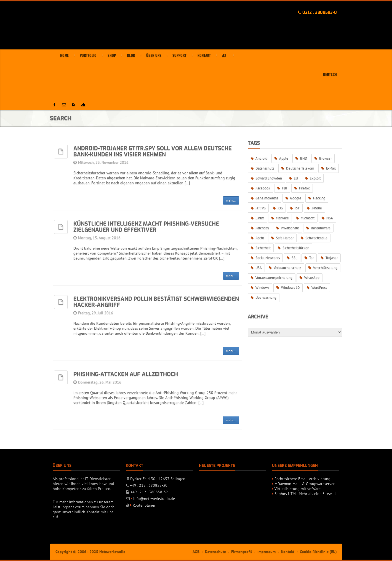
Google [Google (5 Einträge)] (296, 198)
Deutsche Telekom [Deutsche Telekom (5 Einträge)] (300, 168)
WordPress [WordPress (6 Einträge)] (319, 288)
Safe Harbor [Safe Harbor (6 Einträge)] (285, 238)
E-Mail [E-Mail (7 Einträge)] (331, 168)
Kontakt (204, 55)
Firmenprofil (242, 552)
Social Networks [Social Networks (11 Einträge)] (268, 258)
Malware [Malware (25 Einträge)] (282, 218)
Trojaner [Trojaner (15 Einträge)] (332, 258)
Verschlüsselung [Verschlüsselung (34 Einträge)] (325, 268)
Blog (131, 55)
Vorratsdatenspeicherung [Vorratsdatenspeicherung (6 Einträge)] (274, 278)
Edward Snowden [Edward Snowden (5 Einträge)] (269, 178)
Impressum (266, 552)
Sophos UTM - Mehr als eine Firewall (305, 494)
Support (179, 55)
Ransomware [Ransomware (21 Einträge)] (321, 228)
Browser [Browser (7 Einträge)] (325, 158)
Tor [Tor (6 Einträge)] (311, 258)
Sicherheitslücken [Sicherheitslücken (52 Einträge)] (296, 248)
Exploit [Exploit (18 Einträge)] (315, 178)
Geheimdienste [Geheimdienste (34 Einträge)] (267, 198)
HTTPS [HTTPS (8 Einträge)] (261, 208)
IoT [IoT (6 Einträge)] (297, 208)
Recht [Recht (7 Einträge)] (260, 238)
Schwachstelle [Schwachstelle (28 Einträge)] (316, 238)
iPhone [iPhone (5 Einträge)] (317, 208)
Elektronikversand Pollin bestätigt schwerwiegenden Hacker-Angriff (156, 302)
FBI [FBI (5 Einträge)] (285, 188)
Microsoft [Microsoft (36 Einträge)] (308, 218)
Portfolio (88, 55)
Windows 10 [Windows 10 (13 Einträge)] (290, 288)
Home (64, 55)
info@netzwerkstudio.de (154, 499)
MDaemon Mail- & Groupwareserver (305, 484)
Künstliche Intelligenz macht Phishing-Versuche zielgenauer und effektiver (146, 227)
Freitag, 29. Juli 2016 (96, 313)
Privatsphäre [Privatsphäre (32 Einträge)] (290, 228)
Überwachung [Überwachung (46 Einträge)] (266, 297)
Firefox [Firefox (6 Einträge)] (304, 188)
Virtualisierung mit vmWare (298, 489)
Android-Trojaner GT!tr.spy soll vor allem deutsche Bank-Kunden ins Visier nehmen (153, 151)
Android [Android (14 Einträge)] (261, 158)
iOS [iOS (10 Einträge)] (280, 208)
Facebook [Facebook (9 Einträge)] (263, 188)
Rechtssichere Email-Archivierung (302, 479)
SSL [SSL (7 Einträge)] (294, 258)
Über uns (154, 55)
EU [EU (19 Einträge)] (296, 178)
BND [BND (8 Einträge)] (304, 158)
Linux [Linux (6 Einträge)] (260, 218)
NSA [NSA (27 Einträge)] (330, 218)
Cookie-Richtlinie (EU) (318, 552)
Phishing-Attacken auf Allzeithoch (126, 374)
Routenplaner (144, 505)
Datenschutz (215, 552)
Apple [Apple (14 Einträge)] (284, 158)
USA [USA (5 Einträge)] (259, 268)
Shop (112, 55)
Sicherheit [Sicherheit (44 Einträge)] (263, 248)
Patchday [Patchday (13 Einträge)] (262, 228)
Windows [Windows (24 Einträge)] (262, 288)
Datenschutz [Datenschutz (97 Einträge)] (265, 168)
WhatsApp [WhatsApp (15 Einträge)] (312, 278)
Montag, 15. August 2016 (99, 238)
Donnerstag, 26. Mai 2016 (100, 382)
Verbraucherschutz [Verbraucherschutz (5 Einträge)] (287, 268)
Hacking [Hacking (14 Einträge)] (319, 198)
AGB (196, 552)
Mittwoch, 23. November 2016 (103, 162)
